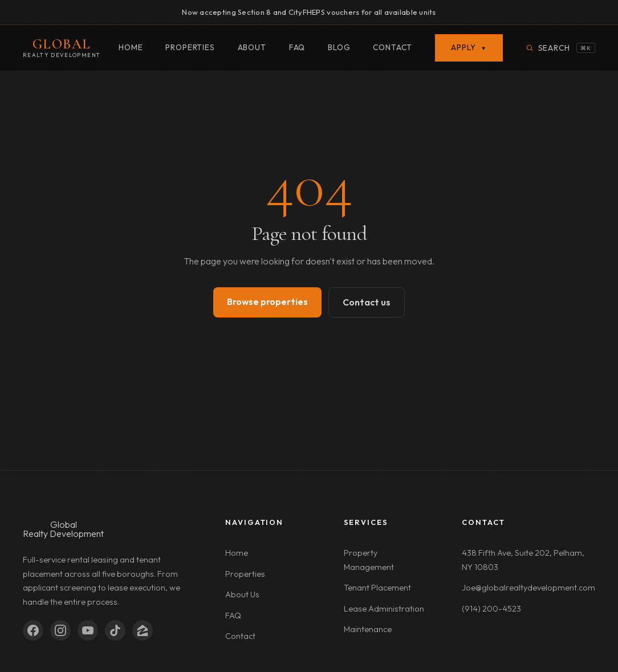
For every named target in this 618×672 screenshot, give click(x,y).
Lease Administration (384, 609)
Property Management (369, 560)
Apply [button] (469, 47)
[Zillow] (143, 630)
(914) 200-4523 (491, 609)
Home (131, 47)
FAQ (297, 47)
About (252, 47)
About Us (242, 594)
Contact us (367, 302)
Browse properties (267, 302)
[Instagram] (60, 630)
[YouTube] (88, 630)
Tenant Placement (377, 588)
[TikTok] (115, 630)
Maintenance (368, 629)
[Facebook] (33, 630)
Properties (190, 47)
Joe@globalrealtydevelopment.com (528, 588)
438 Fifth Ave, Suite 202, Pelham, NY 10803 (523, 560)
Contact (393, 47)
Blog (339, 47)
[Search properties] (560, 48)
